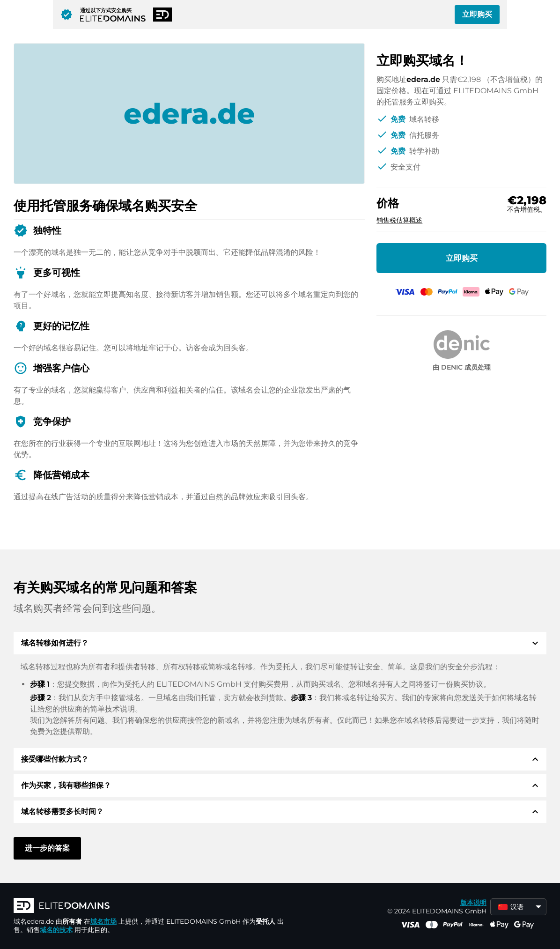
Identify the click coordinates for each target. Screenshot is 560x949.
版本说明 (473, 903)
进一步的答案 (47, 848)
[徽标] (154, 906)
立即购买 (477, 14)
